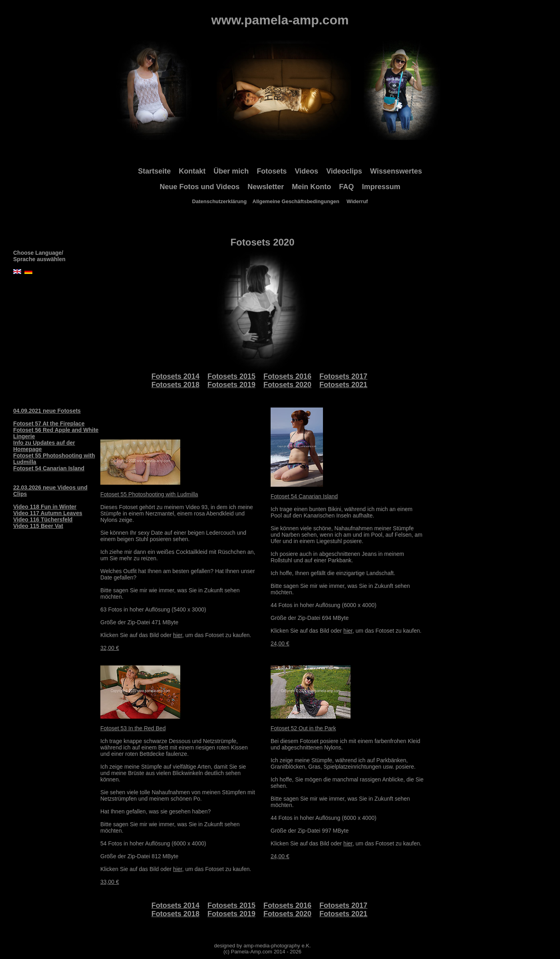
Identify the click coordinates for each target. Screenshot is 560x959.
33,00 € (110, 882)
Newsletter (266, 187)
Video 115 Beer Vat (38, 526)
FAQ (346, 187)
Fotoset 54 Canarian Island (49, 468)
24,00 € (280, 643)
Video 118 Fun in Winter (45, 507)
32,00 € (110, 648)
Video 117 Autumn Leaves (48, 513)
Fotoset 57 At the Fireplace (49, 424)
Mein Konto (311, 187)
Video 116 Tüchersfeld (43, 519)
